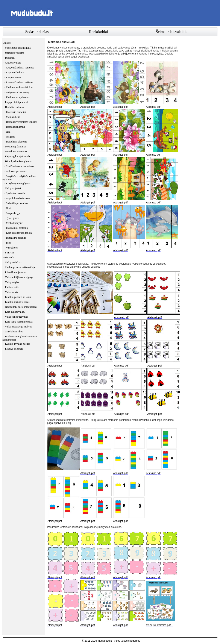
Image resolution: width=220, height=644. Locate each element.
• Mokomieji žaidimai (15, 147)
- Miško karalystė (14, 223)
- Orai (8, 208)
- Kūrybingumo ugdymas (17, 183)
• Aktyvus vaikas (12, 63)
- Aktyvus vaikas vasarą (17, 92)
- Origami (10, 137)
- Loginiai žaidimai (14, 73)
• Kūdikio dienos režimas (16, 302)
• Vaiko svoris (11, 292)
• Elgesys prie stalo (13, 349)
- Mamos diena (12, 117)
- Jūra (7, 132)
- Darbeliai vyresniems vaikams (21, 122)
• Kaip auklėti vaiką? (14, 312)
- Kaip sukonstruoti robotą (18, 233)
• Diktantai (9, 58)
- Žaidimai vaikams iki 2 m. (19, 87)
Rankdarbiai (99, 32)
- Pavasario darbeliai (15, 112)
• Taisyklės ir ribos (13, 332)
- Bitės (8, 243)
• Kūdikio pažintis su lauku (17, 297)
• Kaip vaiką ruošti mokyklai (18, 322)
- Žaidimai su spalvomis (17, 97)
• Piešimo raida (11, 287)
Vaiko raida (8, 258)
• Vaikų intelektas (12, 262)
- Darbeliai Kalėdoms (16, 142)
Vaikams (7, 43)
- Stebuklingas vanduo (16, 203)
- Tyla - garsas (12, 218)
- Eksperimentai (13, 77)
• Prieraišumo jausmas (15, 272)
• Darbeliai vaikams (14, 107)
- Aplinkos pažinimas (15, 171)
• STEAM (9, 253)
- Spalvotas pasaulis (15, 193)
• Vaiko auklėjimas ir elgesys (18, 277)
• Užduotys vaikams (14, 53)
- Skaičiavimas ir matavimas (19, 166)
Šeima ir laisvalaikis (171, 32)
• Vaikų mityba (11, 282)
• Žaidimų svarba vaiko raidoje (19, 267)
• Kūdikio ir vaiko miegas (17, 344)
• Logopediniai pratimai (16, 102)
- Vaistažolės (11, 248)
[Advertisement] (139, 13)
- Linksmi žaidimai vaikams (19, 82)
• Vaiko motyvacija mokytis (18, 327)
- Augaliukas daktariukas (17, 198)
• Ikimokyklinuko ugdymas (17, 161)
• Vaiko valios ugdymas (16, 317)
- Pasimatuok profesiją (16, 228)
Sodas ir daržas (37, 32)
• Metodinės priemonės (15, 152)
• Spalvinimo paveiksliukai (17, 48)
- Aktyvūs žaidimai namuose (19, 68)
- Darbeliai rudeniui (15, 127)
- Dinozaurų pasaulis (15, 238)
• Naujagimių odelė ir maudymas (20, 307)
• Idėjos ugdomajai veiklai (17, 156)
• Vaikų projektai (12, 188)
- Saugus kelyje (12, 213)
